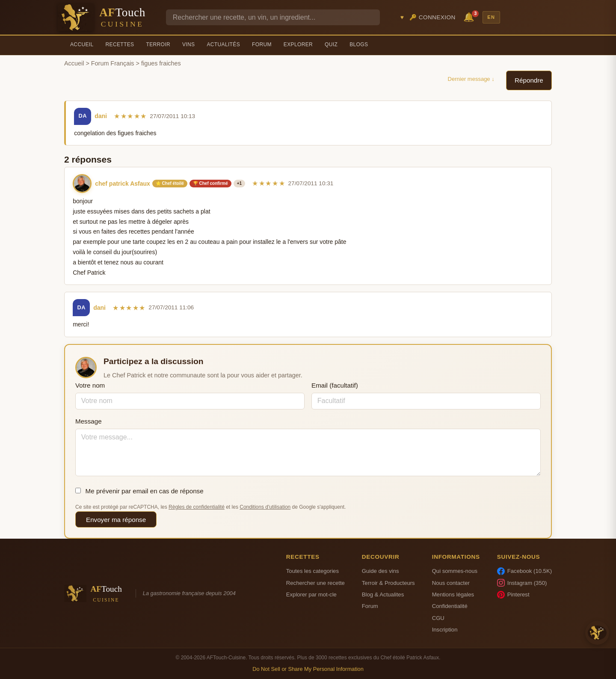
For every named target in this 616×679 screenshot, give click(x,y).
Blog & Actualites (383, 594)
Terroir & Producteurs (388, 583)
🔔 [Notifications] (470, 16)
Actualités (223, 44)
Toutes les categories (312, 571)
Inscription (445, 630)
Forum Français (113, 63)
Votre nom (90, 385)
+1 (239, 183)
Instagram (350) (522, 583)
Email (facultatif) (335, 385)
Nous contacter (451, 583)
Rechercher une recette (315, 583)
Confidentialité (450, 606)
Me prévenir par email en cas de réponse (139, 491)
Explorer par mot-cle (311, 594)
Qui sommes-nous (455, 571)
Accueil (82, 44)
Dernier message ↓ (471, 79)
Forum (262, 44)
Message (89, 421)
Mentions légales (453, 594)
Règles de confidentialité (197, 507)
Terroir (158, 44)
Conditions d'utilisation (265, 507)
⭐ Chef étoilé (170, 183)
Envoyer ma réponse (116, 520)
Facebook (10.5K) (524, 571)
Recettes (120, 44)
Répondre (529, 80)
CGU (438, 618)
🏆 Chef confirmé (210, 183)
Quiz (331, 44)
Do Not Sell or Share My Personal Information (308, 669)
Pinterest (513, 595)
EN (491, 17)
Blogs (359, 44)
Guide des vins (381, 571)
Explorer (298, 44)
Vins (188, 44)
